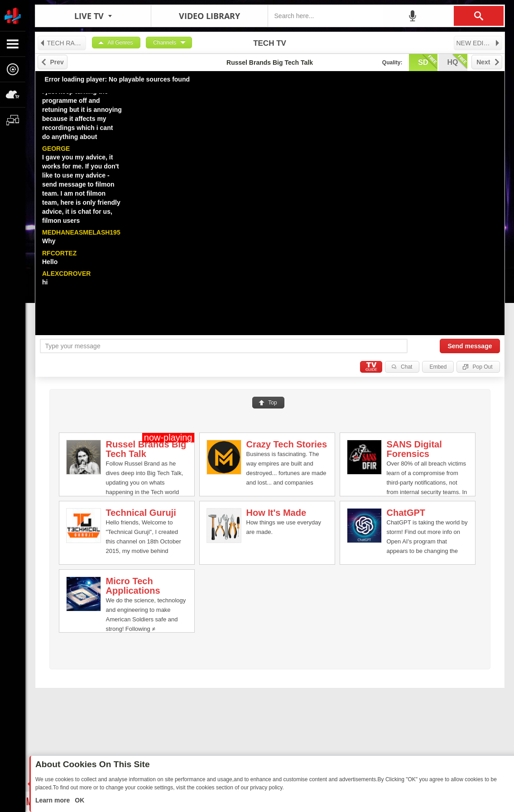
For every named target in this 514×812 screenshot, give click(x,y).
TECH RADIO (63, 43)
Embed (438, 367)
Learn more (53, 800)
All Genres (120, 43)
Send (470, 346)
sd (428, 62)
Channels (165, 43)
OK (79, 800)
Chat (406, 367)
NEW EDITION (478, 43)
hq (457, 62)
